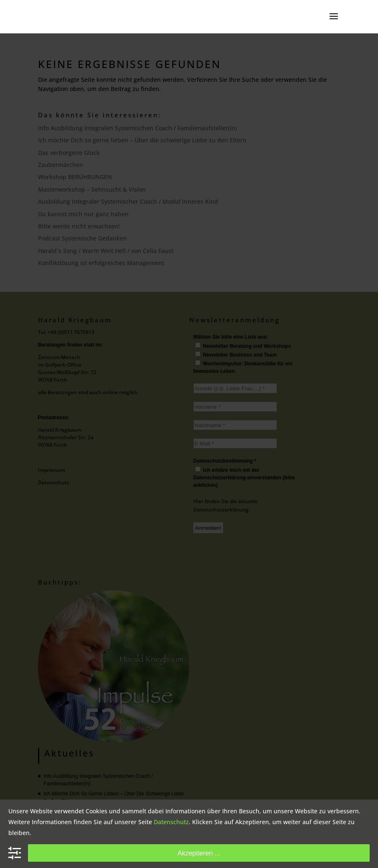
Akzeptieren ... (199, 853)
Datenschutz (171, 822)
